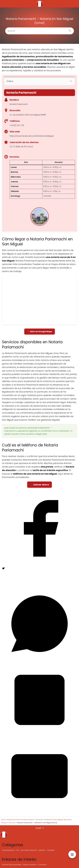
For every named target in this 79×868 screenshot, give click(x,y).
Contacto (42, 865)
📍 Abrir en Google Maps (40, 332)
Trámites (51, 850)
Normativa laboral (29, 850)
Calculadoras (8, 850)
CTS (17, 850)
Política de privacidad (12, 865)
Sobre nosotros (30, 865)
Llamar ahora (41, 485)
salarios (42, 850)
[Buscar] (69, 30)
